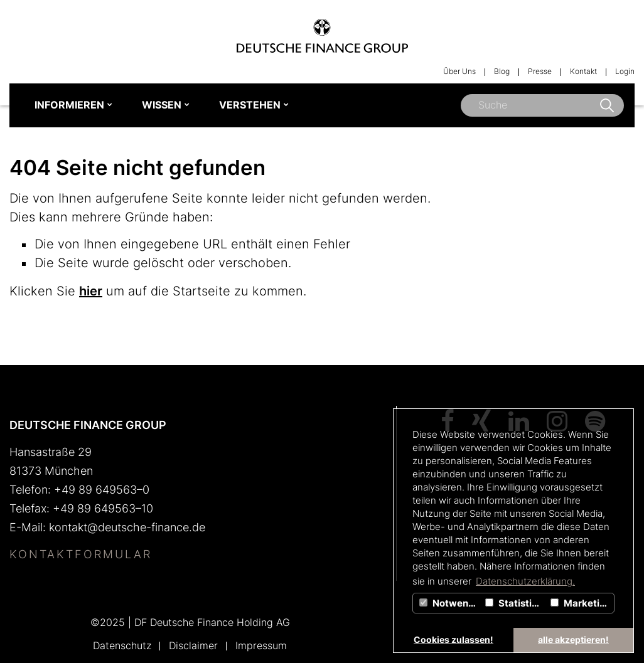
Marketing (581, 603)
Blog (502, 71)
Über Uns (459, 71)
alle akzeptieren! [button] (573, 639)
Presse (540, 71)
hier (91, 291)
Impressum (261, 645)
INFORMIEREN (69, 105)
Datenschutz (122, 645)
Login (625, 71)
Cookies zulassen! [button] (453, 639)
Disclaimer (193, 645)
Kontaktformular (81, 554)
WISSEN (162, 105)
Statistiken (516, 603)
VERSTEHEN (250, 105)
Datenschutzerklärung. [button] (525, 581)
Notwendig (451, 603)
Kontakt (583, 71)
